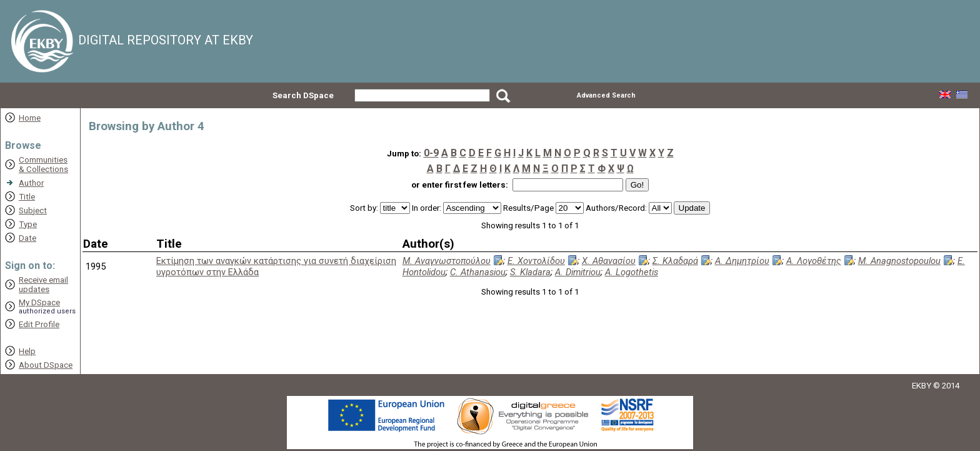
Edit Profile (39, 324)
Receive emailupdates (43, 285)
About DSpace (46, 365)
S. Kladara (530, 272)
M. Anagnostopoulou (899, 261)
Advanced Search (606, 95)
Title (27, 197)
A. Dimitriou (578, 272)
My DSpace (39, 302)
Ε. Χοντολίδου (536, 261)
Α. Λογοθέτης (814, 261)
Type (28, 224)
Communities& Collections (43, 165)
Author (31, 183)
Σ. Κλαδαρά (675, 261)
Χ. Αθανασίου (609, 261)
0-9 (431, 153)
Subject (33, 210)
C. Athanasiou (478, 272)
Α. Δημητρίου (742, 261)
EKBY (922, 386)
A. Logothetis (632, 272)
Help (27, 351)
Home (30, 118)
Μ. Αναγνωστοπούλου (447, 261)
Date (27, 238)
